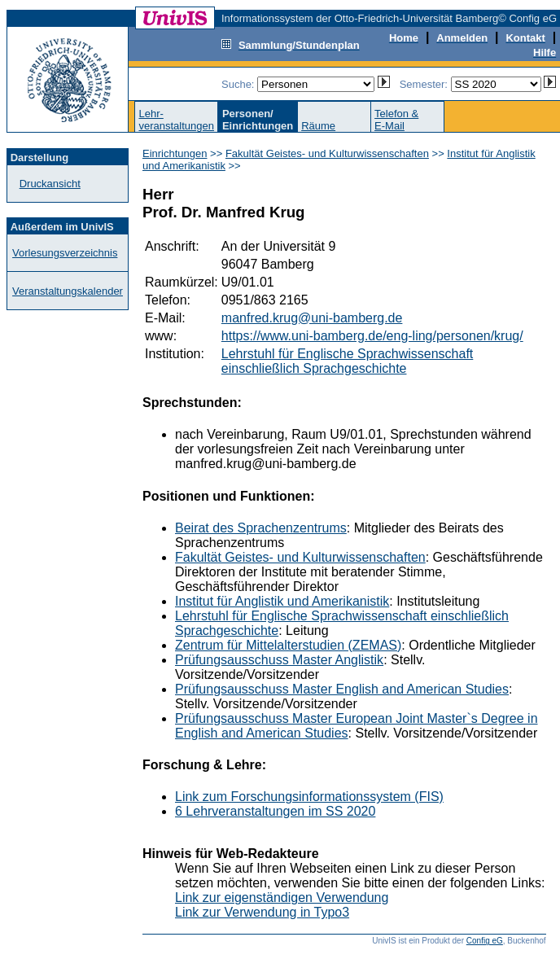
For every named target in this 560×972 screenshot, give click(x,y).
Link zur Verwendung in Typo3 (262, 912)
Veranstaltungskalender (68, 291)
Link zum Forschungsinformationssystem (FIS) (309, 797)
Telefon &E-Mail (396, 120)
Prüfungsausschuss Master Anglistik (279, 660)
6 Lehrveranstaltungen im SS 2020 (275, 811)
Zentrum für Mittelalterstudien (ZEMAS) (288, 645)
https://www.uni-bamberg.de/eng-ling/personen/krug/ (372, 336)
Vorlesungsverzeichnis (65, 253)
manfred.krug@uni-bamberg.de (312, 318)
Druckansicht (50, 184)
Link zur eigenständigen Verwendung (282, 898)
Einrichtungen (175, 153)
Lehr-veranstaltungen (176, 120)
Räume (318, 126)
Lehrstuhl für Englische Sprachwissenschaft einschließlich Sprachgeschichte (348, 361)
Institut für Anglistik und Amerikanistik (282, 601)
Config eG (485, 941)
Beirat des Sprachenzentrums (261, 528)
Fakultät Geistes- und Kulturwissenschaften (327, 153)
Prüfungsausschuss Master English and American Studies (342, 689)
